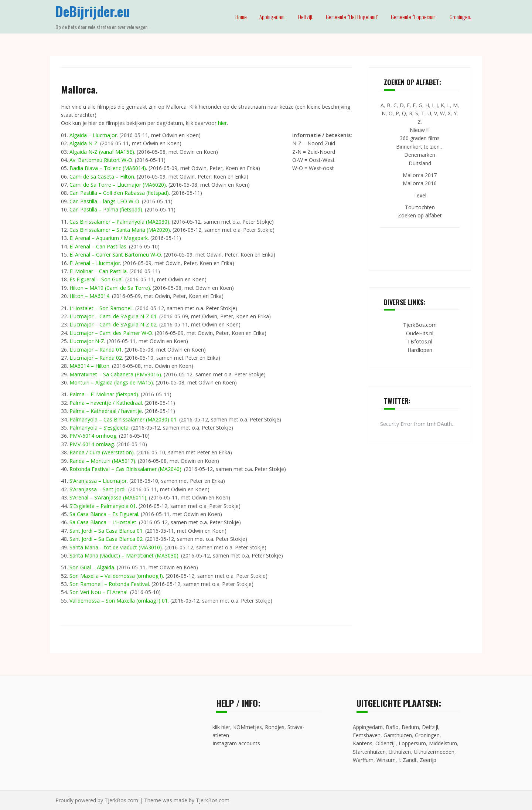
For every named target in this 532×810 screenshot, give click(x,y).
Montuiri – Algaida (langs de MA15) (111, 382)
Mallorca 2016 (420, 183)
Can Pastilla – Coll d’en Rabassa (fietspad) (119, 193)
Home (241, 17)
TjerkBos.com (420, 325)
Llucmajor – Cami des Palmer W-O (111, 333)
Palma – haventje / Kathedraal (106, 403)
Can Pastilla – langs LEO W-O (104, 201)
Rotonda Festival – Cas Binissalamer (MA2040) (125, 469)
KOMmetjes (248, 727)
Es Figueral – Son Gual (96, 279)
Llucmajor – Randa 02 (96, 358)
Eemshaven (367, 735)
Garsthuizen (398, 735)
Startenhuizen (369, 752)
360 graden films (420, 138)
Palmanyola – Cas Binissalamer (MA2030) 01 (123, 419)
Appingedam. (272, 17)
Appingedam (368, 727)
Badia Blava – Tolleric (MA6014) (108, 168)
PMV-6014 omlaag (92, 444)
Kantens (363, 743)
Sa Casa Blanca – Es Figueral (104, 514)
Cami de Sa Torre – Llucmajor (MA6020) (118, 185)
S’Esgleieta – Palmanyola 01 (103, 506)
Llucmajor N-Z (87, 341)
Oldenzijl (386, 743)
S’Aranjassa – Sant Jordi (98, 489)
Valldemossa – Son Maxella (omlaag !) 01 (119, 601)
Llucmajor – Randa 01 (96, 350)
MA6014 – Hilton (89, 366)
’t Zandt (408, 760)
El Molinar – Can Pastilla (98, 271)
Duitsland (420, 163)
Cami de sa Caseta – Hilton (102, 177)
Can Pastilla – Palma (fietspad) (106, 209)
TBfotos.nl (420, 341)
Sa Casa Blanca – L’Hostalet (103, 522)
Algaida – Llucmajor (93, 135)
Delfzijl (430, 727)
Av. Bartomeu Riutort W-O (101, 160)
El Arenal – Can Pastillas (98, 246)
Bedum (410, 727)
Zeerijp (428, 760)
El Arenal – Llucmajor (95, 263)
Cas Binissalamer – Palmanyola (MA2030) (119, 222)
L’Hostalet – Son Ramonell (101, 308)
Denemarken (420, 155)
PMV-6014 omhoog (93, 436)
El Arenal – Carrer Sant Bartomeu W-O (115, 255)
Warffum (363, 760)
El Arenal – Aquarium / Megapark (109, 238)
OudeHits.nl (420, 333)
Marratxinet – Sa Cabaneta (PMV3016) (115, 374)
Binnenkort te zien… (420, 147)
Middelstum (443, 743)
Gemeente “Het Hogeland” (352, 17)
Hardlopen (420, 350)
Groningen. (460, 17)
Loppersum (412, 743)
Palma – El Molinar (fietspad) (104, 394)
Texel (420, 195)
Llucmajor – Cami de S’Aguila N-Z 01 (113, 316)
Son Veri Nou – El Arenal (98, 592)
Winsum (386, 760)
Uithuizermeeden (434, 752)
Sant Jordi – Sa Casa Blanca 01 (106, 531)
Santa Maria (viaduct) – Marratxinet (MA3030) (124, 555)
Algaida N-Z (83, 143)
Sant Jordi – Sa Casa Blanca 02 (106, 539)
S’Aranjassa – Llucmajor (98, 481)
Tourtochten (420, 207)
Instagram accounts (236, 743)
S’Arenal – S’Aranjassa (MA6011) (108, 497)
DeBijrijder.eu (93, 11)
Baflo (392, 727)
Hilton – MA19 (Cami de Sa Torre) (110, 288)
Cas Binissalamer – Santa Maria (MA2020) (120, 230)
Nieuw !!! (420, 130)
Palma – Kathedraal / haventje (106, 411)
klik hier (221, 727)
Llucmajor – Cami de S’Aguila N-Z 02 (113, 324)
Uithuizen (400, 752)
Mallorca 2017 (420, 175)
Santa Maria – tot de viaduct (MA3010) (116, 547)
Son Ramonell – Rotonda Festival (109, 584)
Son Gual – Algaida (92, 567)
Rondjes (275, 727)
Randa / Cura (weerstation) (102, 452)
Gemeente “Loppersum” (414, 17)
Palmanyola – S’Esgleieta (99, 428)
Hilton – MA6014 (89, 296)
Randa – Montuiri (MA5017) (102, 461)
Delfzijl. (306, 17)
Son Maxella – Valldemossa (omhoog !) (116, 576)
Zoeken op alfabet (420, 215)
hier (222, 123)
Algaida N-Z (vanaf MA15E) (102, 152)
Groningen (427, 735)
